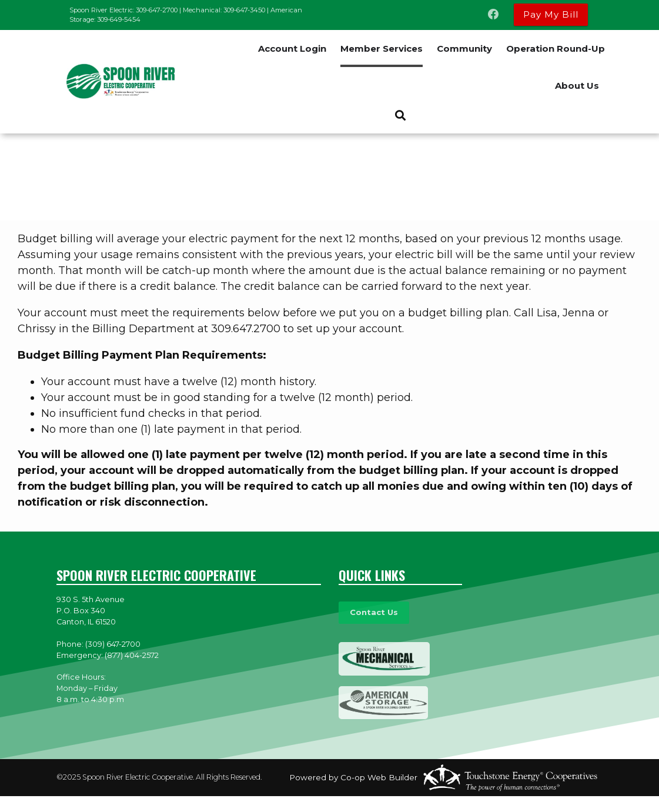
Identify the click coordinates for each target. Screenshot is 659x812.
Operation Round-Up (556, 49)
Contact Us (373, 613)
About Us (577, 86)
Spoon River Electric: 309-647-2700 (123, 10)
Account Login (292, 49)
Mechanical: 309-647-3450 (224, 10)
